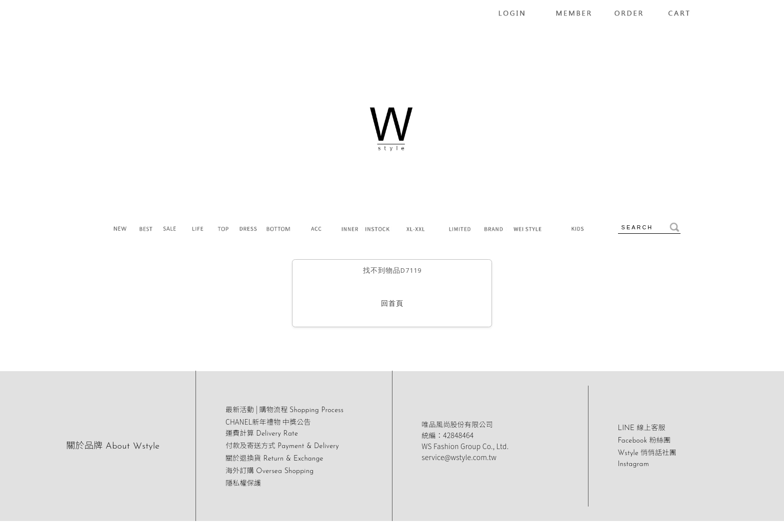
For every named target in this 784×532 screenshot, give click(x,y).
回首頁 (392, 304)
